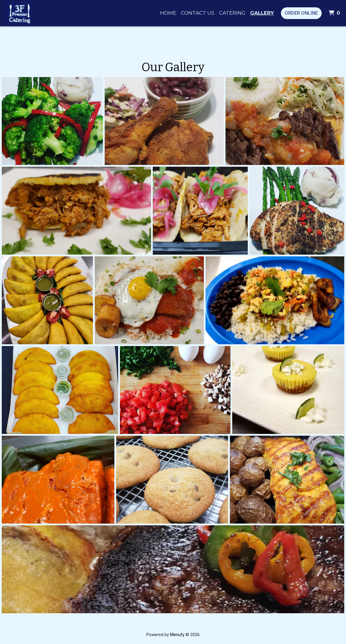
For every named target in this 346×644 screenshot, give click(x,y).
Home (168, 13)
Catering (232, 13)
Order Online (301, 13)
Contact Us (198, 13)
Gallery (262, 13)
